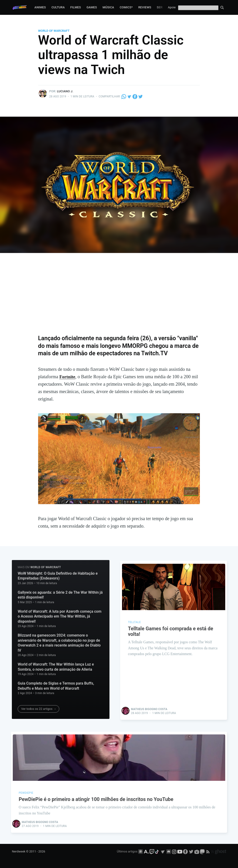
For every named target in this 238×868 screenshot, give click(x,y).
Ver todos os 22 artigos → (39, 709)
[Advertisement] (119, 297)
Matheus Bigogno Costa (150, 708)
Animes (40, 7)
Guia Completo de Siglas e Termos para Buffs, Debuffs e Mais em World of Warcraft (56, 686)
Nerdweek (19, 851)
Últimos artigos (127, 851)
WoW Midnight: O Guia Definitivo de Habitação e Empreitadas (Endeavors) (58, 576)
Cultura (58, 7)
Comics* (126, 7)
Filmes (76, 7)
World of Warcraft (54, 31)
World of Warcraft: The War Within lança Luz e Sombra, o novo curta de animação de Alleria (56, 667)
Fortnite (67, 377)
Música (108, 7)
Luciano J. (65, 91)
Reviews (145, 7)
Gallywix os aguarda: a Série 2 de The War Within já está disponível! (60, 595)
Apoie (172, 7)
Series (162, 7)
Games (92, 7)
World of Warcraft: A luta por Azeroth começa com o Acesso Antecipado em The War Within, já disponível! (59, 616)
